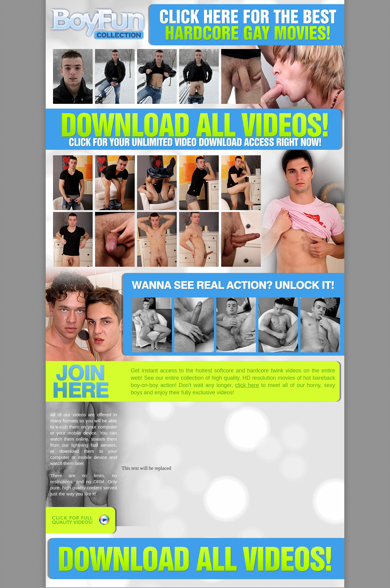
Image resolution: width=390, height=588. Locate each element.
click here (247, 385)
